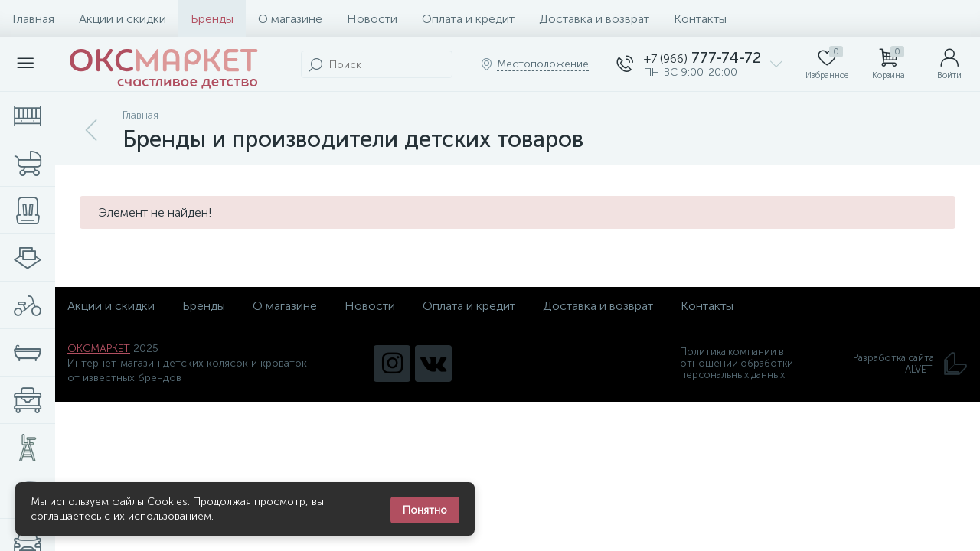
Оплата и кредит (468, 19)
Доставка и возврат (594, 19)
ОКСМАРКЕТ (99, 349)
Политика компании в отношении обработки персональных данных (737, 363)
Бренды (212, 19)
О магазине (290, 19)
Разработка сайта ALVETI (910, 364)
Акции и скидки (122, 19)
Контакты (700, 19)
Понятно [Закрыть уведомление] (425, 510)
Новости (372, 19)
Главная (33, 19)
